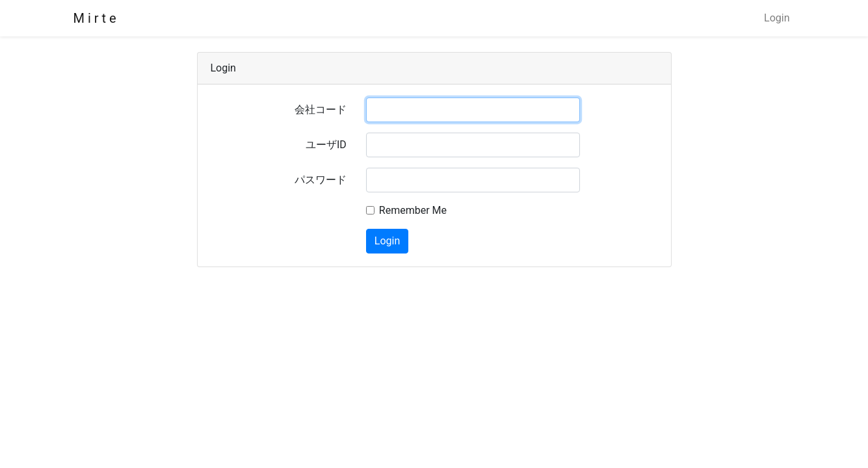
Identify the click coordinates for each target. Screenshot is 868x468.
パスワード (321, 180)
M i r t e (95, 18)
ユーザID (326, 145)
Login (777, 18)
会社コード (321, 110)
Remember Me (413, 210)
